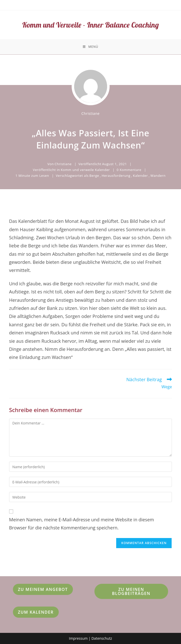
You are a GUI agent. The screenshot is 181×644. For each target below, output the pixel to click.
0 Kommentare (129, 170)
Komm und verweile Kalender (85, 170)
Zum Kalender (36, 612)
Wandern (158, 176)
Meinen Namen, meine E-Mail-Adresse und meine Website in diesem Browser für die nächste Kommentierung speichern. (82, 524)
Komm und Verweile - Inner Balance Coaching (90, 25)
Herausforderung (116, 176)
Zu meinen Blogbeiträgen (131, 591)
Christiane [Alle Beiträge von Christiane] (90, 113)
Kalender (140, 176)
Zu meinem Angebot (43, 589)
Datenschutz (102, 638)
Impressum (78, 638)
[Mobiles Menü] (90, 47)
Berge (94, 176)
